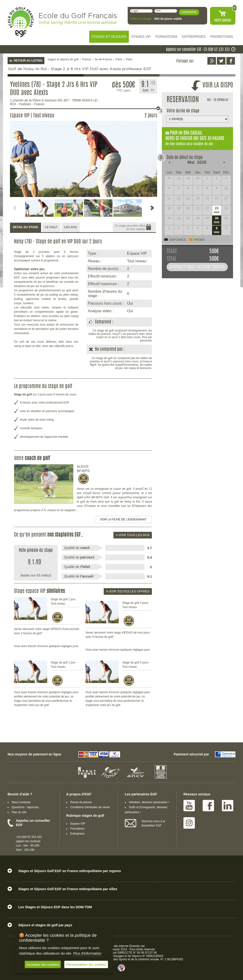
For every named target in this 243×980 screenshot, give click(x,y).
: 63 (148, 90)
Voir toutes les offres (128, 591)
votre (223, 20)
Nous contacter (21, 802)
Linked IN (228, 806)
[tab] (26, 228)
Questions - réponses (25, 807)
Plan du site (19, 812)
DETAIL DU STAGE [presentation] (26, 227)
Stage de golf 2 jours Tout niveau (135, 665)
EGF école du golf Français (21, 22)
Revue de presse (81, 802)
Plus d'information (87, 953)
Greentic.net (137, 946)
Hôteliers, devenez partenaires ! (149, 802)
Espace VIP (78, 824)
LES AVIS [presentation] (71, 227)
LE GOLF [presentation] (51, 227)
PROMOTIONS (222, 37)
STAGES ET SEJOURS (109, 37)
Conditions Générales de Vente (90, 807)
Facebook (208, 806)
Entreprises (77, 834)
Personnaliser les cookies (86, 964)
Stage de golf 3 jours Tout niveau (135, 605)
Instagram (189, 823)
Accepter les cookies (43, 964)
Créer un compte (141, 19)
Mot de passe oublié (168, 19)
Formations (77, 829)
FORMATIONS (166, 37)
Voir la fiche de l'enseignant (123, 519)
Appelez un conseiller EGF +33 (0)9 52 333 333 (198, 50)
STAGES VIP (141, 37)
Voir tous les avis (133, 535)
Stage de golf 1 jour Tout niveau (63, 601)
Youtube (189, 806)
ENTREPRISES (194, 37)
